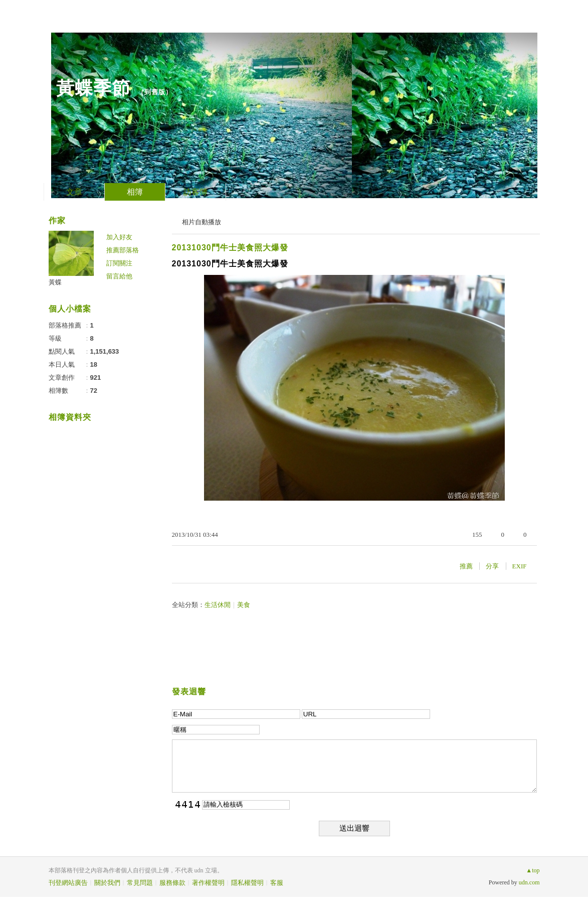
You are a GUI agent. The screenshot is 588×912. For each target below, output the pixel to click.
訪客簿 (195, 192)
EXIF (520, 566)
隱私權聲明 (247, 883)
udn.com (529, 882)
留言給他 (119, 276)
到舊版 (155, 92)
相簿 (135, 192)
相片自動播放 (202, 222)
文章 (74, 192)
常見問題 (140, 883)
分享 (492, 566)
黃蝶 (55, 282)
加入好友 (119, 237)
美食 (244, 605)
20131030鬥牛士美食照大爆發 (230, 248)
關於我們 (107, 883)
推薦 (466, 566)
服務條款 (172, 883)
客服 (277, 883)
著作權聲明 (208, 883)
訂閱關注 (119, 263)
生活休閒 (218, 605)
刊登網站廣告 (68, 883)
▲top (533, 870)
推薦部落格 (123, 250)
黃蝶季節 (93, 88)
